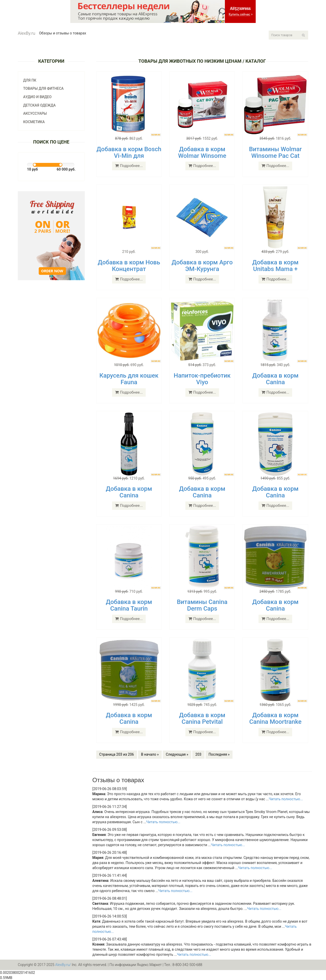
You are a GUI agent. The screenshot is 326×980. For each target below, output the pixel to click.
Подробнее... (129, 166)
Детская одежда (39, 105)
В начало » (150, 754)
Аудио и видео (37, 97)
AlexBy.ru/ (63, 965)
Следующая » (177, 754)
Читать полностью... (286, 799)
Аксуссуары (35, 113)
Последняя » (219, 754)
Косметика (34, 122)
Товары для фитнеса (43, 88)
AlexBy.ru (26, 33)
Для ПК (30, 80)
